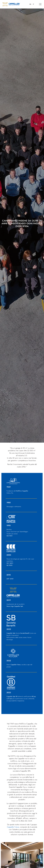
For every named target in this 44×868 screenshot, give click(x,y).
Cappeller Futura (13, 827)
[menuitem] (30, 4)
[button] (40, 4)
